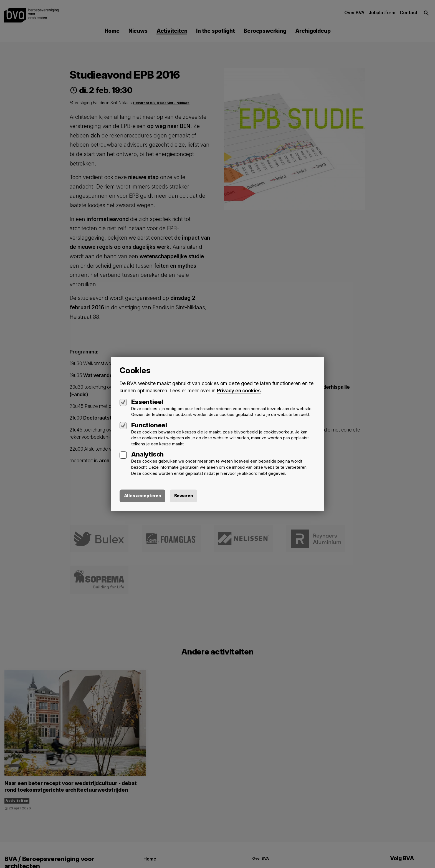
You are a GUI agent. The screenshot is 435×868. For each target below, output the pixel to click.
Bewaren (185, 496)
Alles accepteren (143, 496)
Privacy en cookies (239, 390)
